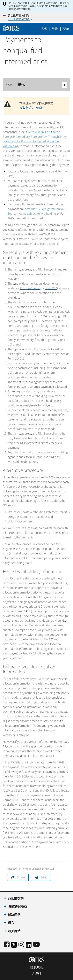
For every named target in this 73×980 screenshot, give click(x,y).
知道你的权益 (18, 907)
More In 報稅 (36, 85)
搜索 (44, 29)
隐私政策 (37, 967)
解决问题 (14, 915)
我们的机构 (16, 898)
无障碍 (37, 974)
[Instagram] (21, 945)
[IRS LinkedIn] (29, 946)
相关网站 (14, 931)
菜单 (66, 29)
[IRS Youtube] (36, 945)
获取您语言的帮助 (32, 108)
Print (44, 877)
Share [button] (21, 877)
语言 (11, 923)
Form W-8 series (30, 288)
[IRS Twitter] (14, 946)
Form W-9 (51, 288)
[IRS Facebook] (7, 945)
